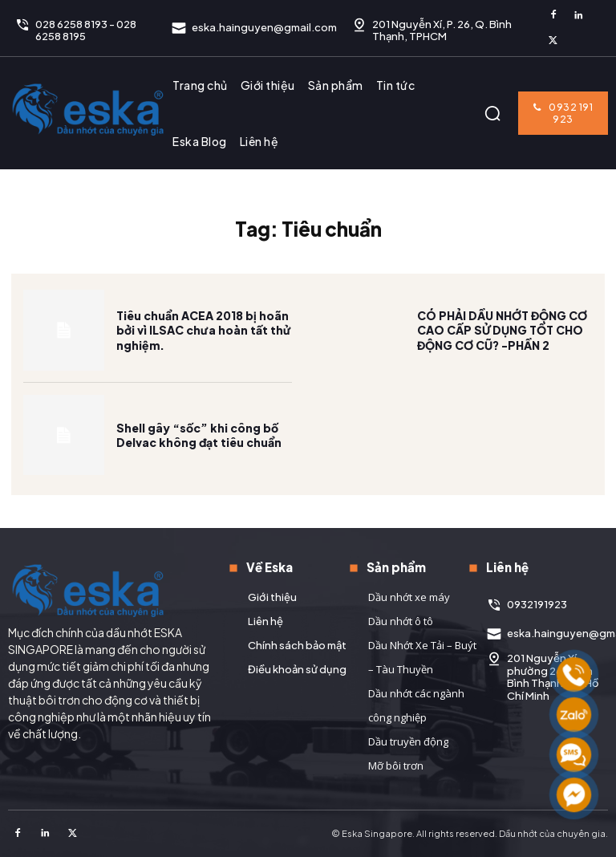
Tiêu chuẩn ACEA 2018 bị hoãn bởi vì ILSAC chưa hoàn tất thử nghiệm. (204, 340)
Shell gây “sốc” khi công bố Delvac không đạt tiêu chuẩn (199, 445)
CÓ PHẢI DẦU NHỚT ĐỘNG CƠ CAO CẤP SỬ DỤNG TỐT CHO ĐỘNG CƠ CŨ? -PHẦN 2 (502, 340)
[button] (492, 113)
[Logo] (88, 109)
